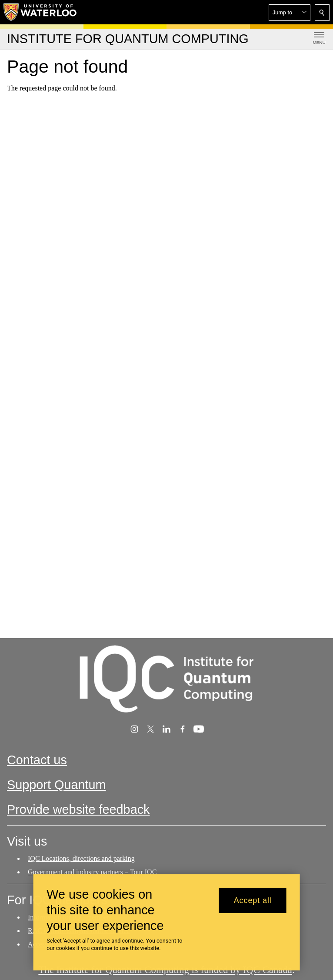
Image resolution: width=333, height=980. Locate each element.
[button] (290, 13)
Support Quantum (57, 785)
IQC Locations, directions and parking (81, 858)
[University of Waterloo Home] (40, 12)
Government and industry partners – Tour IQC (92, 872)
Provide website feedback (78, 809)
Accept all (253, 901)
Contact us (37, 760)
